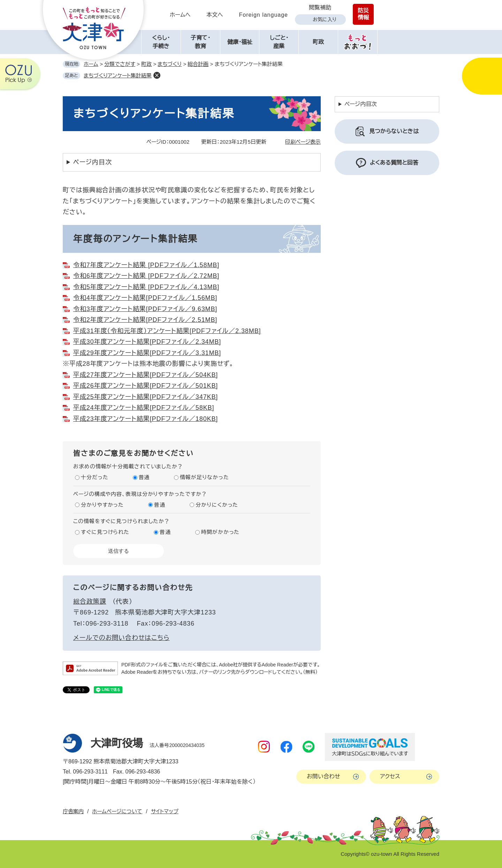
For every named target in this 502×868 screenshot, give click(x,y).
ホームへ (180, 15)
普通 (144, 477)
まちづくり (170, 64)
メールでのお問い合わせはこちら (121, 638)
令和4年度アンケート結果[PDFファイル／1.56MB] (145, 298)
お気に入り (325, 20)
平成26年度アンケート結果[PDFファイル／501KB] (146, 386)
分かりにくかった (217, 505)
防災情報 (363, 14)
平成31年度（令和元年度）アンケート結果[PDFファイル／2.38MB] (167, 331)
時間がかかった (220, 532)
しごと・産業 (279, 42)
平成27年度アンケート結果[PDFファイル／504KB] (146, 375)
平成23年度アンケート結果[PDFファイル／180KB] (146, 419)
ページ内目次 (92, 162)
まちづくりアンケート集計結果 (118, 76)
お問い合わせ (324, 776)
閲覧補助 (320, 7)
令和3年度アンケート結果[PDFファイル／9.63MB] (145, 309)
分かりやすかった (102, 505)
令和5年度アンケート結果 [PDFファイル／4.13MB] (146, 287)
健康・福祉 (240, 42)
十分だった (95, 477)
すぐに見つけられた (105, 532)
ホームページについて (117, 811)
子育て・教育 (200, 42)
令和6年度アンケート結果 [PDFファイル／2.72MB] (146, 276)
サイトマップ (165, 811)
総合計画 (198, 64)
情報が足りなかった (204, 477)
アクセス (390, 776)
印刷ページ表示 (303, 142)
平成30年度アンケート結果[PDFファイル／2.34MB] (147, 342)
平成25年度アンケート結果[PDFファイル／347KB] (146, 397)
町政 (318, 42)
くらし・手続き (161, 42)
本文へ (215, 15)
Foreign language (263, 15)
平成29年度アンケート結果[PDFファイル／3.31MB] (147, 353)
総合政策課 (90, 602)
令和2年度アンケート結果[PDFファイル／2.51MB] (145, 320)
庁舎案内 (73, 811)
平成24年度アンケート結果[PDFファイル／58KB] (144, 408)
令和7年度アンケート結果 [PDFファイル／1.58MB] (146, 265)
